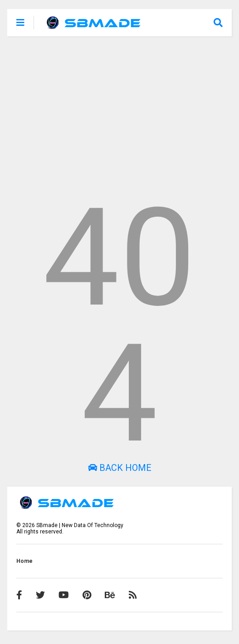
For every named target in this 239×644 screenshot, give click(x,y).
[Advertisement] (119, 113)
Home (24, 561)
